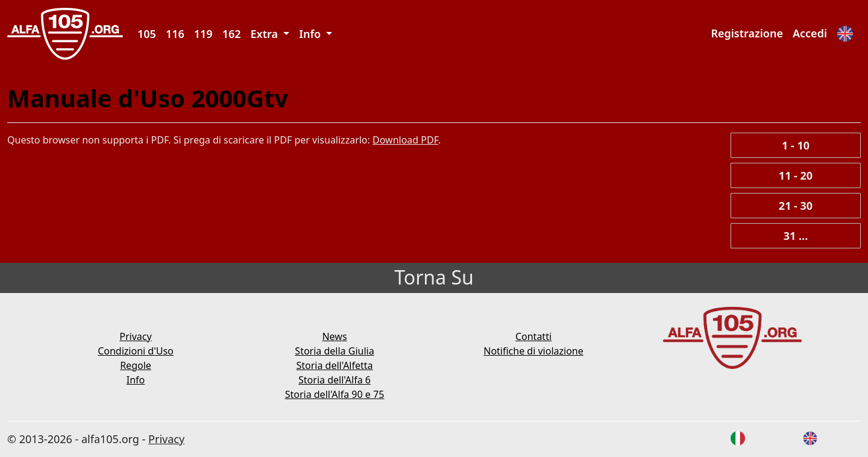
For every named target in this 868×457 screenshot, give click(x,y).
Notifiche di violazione (533, 351)
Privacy (135, 336)
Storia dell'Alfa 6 (335, 380)
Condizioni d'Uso (136, 351)
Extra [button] (266, 34)
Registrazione (747, 33)
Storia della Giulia (334, 351)
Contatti (533, 336)
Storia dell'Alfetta (334, 365)
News (334, 336)
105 (147, 34)
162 (232, 34)
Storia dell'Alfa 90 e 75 (335, 394)
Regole (136, 365)
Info (136, 380)
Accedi (810, 33)
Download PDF (405, 140)
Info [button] (311, 34)
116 (175, 34)
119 (203, 34)
